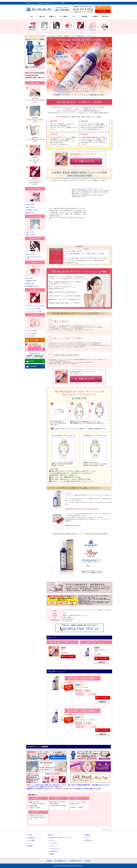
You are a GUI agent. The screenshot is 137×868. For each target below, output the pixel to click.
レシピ (74, 16)
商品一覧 (42, 16)
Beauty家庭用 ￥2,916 (32, 286)
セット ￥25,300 (30, 336)
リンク (35, 94)
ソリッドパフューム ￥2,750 (34, 311)
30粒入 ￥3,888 (30, 235)
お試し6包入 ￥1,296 (31, 210)
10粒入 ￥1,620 (30, 232)
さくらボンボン (54, 843)
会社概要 (95, 16)
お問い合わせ (105, 16)
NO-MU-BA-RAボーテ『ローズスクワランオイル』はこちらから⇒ (82, 509)
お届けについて (58, 798)
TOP (31, 16)
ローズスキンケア (54, 849)
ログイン (87, 838)
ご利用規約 (87, 861)
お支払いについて (78, 798)
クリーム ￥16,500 (31, 333)
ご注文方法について (38, 798)
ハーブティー (53, 846)
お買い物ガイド (32, 838)
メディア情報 (63, 16)
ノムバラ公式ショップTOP (54, 36)
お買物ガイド (53, 16)
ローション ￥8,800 (31, 331)
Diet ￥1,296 (29, 278)
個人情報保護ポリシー (61, 861)
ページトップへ (107, 830)
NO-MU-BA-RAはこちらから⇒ (73, 525)
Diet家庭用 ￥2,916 (31, 281)
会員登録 (87, 835)
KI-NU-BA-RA (53, 851)
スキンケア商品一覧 (78, 36)
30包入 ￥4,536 (30, 207)
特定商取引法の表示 (76, 861)
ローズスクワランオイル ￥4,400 (35, 306)
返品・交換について (38, 812)
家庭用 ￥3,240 (30, 213)
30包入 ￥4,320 (30, 205)
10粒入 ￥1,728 (30, 254)
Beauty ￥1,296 (30, 284)
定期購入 (52, 854)
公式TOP (30, 835)
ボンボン (52, 840)
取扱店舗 (84, 16)
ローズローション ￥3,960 (33, 308)
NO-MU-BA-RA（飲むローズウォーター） (61, 838)
